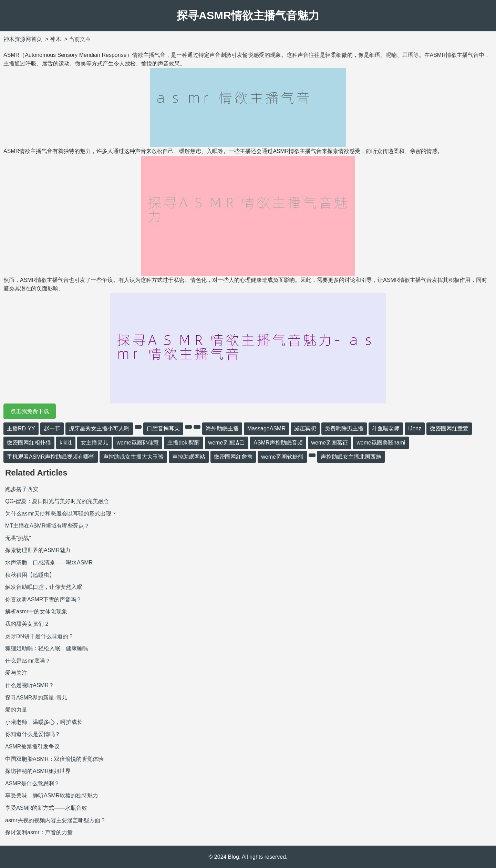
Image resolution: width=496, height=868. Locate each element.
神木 (55, 39)
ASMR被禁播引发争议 (32, 747)
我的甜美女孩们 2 (27, 624)
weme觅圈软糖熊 (282, 457)
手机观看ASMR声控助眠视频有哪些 (51, 457)
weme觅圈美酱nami (381, 443)
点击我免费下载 (30, 411)
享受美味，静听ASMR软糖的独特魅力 (52, 795)
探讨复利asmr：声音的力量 (39, 832)
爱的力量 (16, 710)
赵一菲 (52, 428)
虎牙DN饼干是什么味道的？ (39, 636)
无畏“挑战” (18, 538)
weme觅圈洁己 (227, 443)
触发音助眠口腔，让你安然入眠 (44, 587)
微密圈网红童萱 (449, 428)
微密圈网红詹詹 (233, 457)
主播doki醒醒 (183, 443)
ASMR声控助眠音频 (278, 443)
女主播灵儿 (94, 443)
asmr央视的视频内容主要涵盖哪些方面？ (55, 820)
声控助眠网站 (189, 457)
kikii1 (66, 443)
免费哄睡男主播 (344, 428)
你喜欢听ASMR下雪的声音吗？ (43, 599)
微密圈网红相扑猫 (29, 443)
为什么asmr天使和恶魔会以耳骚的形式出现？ (61, 514)
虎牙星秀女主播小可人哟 (99, 428)
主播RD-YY (21, 428)
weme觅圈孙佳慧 (138, 443)
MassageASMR (266, 428)
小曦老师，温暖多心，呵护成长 (44, 722)
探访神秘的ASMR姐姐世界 (38, 771)
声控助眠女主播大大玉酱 (133, 457)
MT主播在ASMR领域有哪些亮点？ (47, 526)
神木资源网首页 (23, 39)
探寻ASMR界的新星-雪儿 (36, 698)
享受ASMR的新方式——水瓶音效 (46, 808)
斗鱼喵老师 (386, 428)
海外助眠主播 (222, 428)
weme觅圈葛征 (330, 443)
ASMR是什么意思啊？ (32, 783)
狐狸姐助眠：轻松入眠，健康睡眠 (46, 648)
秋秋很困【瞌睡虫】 (30, 575)
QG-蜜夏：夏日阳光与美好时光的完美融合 (57, 501)
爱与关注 (16, 673)
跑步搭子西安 (22, 489)
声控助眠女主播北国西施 (351, 457)
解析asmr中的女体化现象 (36, 611)
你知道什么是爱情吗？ (33, 734)
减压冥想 (305, 428)
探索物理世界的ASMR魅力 (38, 550)
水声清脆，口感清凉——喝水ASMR (49, 563)
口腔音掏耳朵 (163, 428)
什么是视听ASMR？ (30, 685)
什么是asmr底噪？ (28, 661)
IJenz (415, 428)
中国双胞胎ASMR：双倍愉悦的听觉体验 (54, 759)
